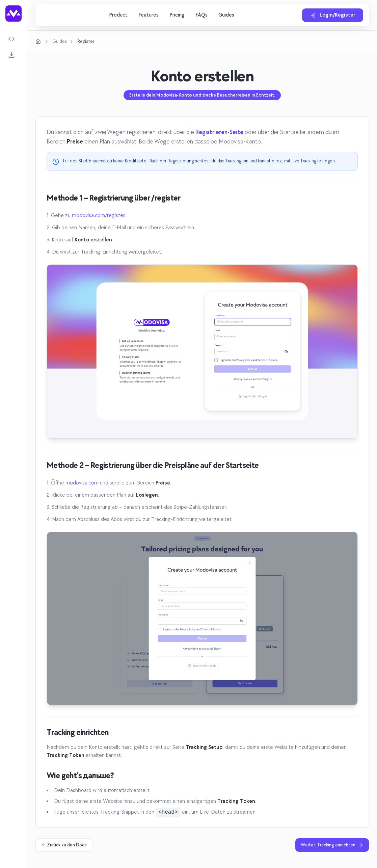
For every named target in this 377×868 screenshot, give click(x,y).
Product (118, 15)
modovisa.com (82, 483)
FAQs (201, 15)
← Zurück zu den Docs (64, 845)
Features (149, 15)
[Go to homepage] (14, 14)
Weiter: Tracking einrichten (332, 845)
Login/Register (333, 15)
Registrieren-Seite (219, 132)
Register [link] (86, 41)
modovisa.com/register (98, 216)
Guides (226, 15)
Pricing (177, 15)
